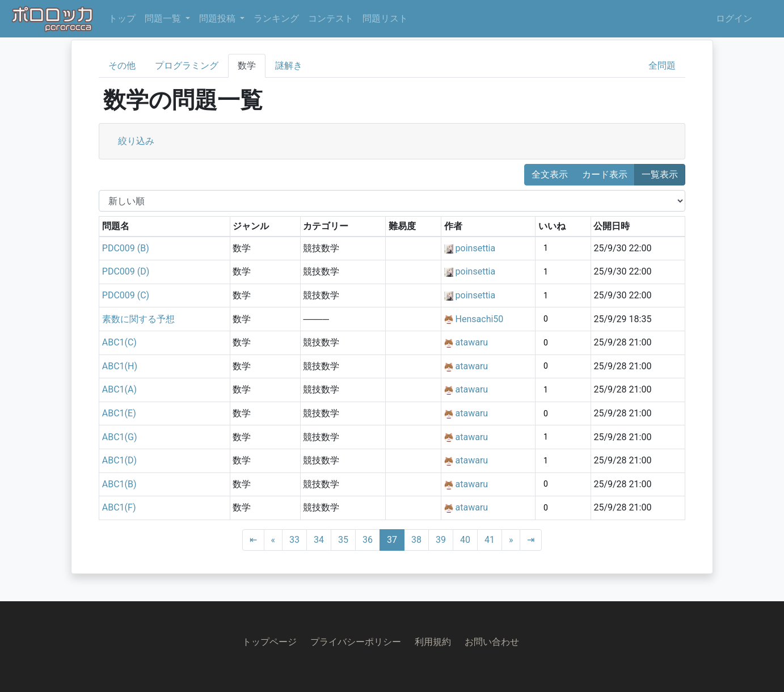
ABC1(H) (120, 366)
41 (490, 540)
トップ (122, 18)
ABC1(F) (119, 507)
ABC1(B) (119, 484)
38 (416, 540)
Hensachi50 (480, 319)
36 (368, 540)
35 (343, 540)
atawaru (472, 342)
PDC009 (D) (126, 271)
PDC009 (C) (126, 295)
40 (465, 540)
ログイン (734, 18)
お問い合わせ (492, 642)
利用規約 (433, 642)
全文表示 (550, 174)
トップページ (269, 642)
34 (319, 540)
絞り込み (136, 141)
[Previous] (273, 540)
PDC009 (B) (126, 248)
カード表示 (605, 174)
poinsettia (476, 248)
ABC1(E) (119, 413)
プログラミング (187, 66)
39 (441, 540)
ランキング (276, 18)
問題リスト (385, 18)
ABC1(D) (119, 460)
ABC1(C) (119, 342)
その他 (122, 66)
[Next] (511, 540)
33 (294, 540)
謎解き (289, 66)
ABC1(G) (120, 437)
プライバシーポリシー (356, 642)
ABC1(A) (119, 389)
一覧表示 (660, 174)
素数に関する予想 (138, 319)
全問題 (662, 66)
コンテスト (331, 18)
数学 (247, 66)
